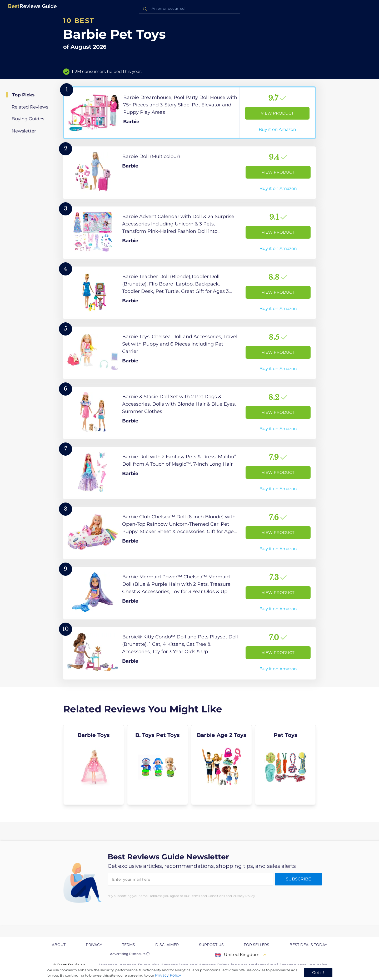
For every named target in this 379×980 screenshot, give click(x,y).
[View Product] (189, 113)
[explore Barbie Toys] (94, 765)
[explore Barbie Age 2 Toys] (221, 765)
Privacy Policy (168, 975)
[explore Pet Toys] (285, 765)
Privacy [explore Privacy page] (94, 945)
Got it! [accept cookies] (318, 972)
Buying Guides (28, 119)
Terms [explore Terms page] (129, 945)
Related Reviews (30, 107)
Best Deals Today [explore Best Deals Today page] (308, 945)
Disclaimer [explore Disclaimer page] (167, 945)
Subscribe (298, 879)
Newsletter (24, 131)
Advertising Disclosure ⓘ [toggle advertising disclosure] (130, 954)
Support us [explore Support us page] (211, 945)
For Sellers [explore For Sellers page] (256, 945)
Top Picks (23, 95)
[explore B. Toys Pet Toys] (158, 765)
